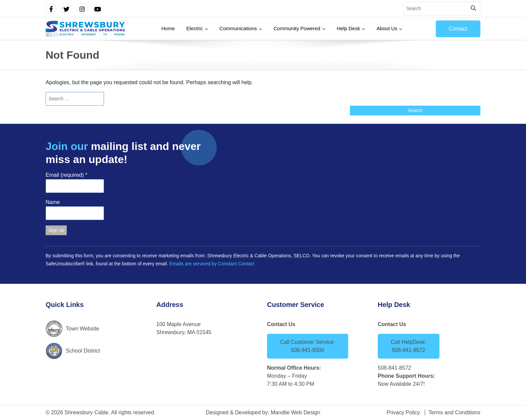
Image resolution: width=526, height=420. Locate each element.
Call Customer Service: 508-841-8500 (308, 346)
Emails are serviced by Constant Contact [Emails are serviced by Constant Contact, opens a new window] (212, 264)
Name (53, 202)
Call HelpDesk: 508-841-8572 (409, 346)
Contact (458, 29)
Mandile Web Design (295, 412)
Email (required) (67, 175)
